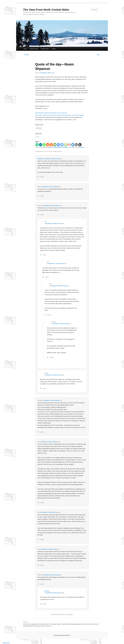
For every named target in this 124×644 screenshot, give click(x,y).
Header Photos (45, 49)
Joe (53, 73)
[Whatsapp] (44, 145)
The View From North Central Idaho (46, 10)
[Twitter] (62, 145)
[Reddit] (48, 145)
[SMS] (66, 145)
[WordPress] (76, 145)
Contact (54, 49)
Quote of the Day (63, 147)
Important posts (34, 49)
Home (25, 49)
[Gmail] (69, 145)
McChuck (40, 159)
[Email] (55, 145)
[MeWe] (41, 145)
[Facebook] (58, 145)
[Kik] (80, 145)
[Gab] (37, 145)
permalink (81, 147)
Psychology (55, 147)
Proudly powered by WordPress (62, 635)
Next (99, 55)
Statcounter (6, 643)
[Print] (51, 145)
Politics (49, 147)
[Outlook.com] (73, 145)
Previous (26, 55)
